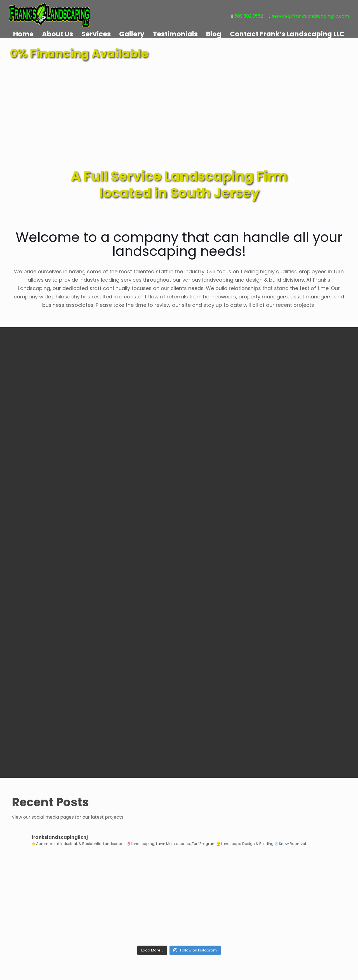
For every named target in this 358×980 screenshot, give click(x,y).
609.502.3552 (249, 16)
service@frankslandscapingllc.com (310, 16)
